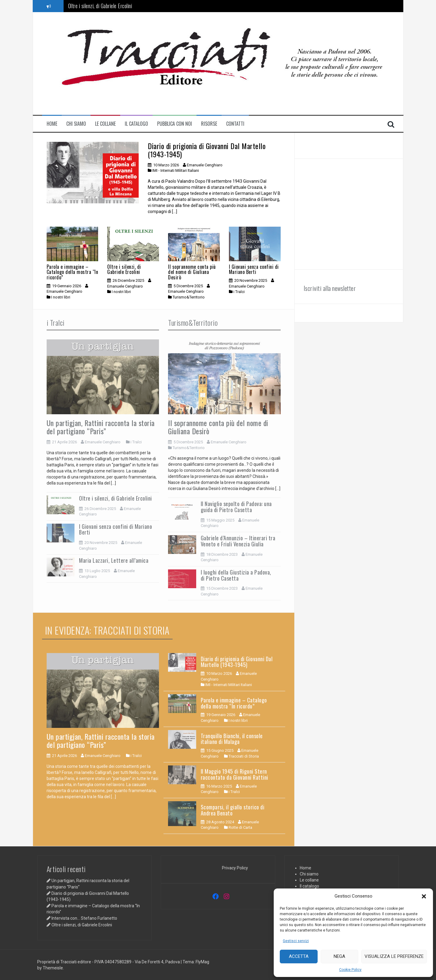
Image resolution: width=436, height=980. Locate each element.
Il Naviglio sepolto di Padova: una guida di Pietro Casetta (236, 507)
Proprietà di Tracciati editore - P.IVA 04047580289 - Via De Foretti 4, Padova (109, 962)
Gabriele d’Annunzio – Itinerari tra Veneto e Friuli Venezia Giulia (238, 541)
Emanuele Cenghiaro (205, 165)
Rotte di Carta (240, 827)
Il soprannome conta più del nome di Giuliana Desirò (192, 272)
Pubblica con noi (175, 124)
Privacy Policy (235, 868)
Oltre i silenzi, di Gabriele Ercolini (100, 6)
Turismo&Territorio (189, 297)
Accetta (299, 956)
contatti (235, 124)
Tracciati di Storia (244, 756)
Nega (339, 956)
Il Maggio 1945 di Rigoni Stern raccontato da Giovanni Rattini (235, 774)
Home (52, 124)
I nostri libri (61, 297)
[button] (424, 896)
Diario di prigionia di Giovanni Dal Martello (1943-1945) (207, 150)
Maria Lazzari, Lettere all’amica (114, 560)
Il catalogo (136, 124)
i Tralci (239, 292)
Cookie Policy (350, 970)
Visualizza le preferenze (394, 956)
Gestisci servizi (296, 941)
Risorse (209, 124)
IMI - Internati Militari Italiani (176, 170)
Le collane (105, 124)
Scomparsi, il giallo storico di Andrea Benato (233, 810)
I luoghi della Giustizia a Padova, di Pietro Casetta (236, 575)
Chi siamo (76, 124)
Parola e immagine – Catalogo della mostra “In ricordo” (73, 272)
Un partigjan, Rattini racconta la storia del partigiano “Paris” (101, 427)
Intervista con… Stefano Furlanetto (84, 918)
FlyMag (202, 962)
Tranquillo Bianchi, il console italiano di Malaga (232, 739)
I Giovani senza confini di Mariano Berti (254, 269)
